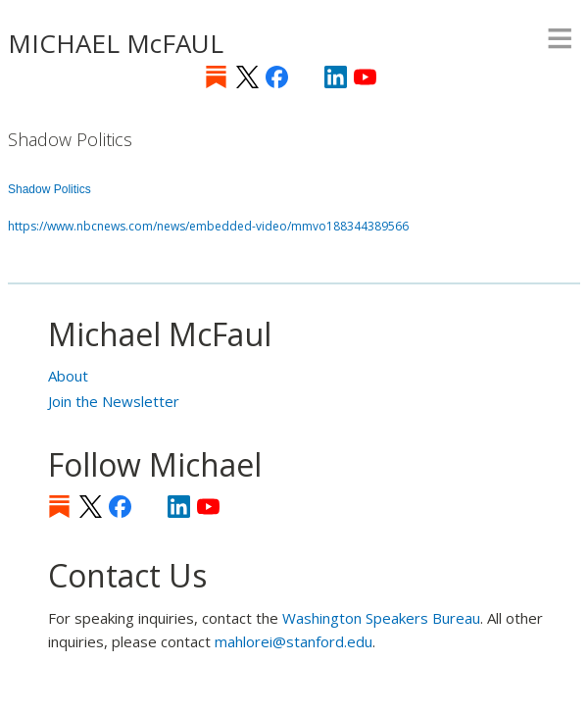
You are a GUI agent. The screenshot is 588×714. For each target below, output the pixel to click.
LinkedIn (336, 77)
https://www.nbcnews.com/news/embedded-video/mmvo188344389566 (208, 226)
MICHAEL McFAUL (116, 43)
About (68, 376)
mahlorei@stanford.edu (294, 641)
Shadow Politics (49, 189)
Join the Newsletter (114, 401)
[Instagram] (306, 77)
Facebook (277, 77)
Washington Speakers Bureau (381, 618)
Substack (216, 77)
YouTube (365, 77)
